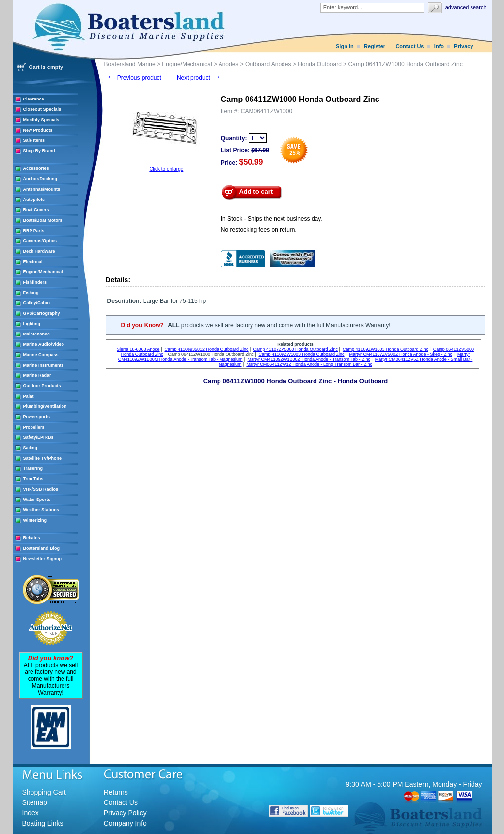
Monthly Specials (41, 120)
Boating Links (43, 823)
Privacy (463, 46)
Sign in (345, 46)
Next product (199, 78)
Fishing (31, 293)
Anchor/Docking (40, 179)
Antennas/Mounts (42, 189)
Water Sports (37, 500)
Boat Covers (36, 210)
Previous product (134, 78)
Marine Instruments (44, 365)
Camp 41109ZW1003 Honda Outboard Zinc (385, 349)
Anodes (229, 64)
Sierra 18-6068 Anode (138, 349)
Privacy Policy (125, 813)
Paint (29, 396)
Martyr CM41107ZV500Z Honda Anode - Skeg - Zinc (401, 354)
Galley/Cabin (37, 303)
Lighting (32, 324)
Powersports (37, 417)
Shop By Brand (39, 151)
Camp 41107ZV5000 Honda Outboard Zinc (295, 349)
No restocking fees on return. (259, 230)
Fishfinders (35, 282)
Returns (116, 792)
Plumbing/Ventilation (45, 406)
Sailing (31, 448)
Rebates (32, 538)
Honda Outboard (320, 64)
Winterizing (35, 520)
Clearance (34, 99)
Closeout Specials (42, 109)
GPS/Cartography (42, 313)
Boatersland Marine (130, 64)
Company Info (125, 823)
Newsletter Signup (43, 559)
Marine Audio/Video (44, 344)
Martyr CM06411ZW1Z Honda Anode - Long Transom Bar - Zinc (309, 364)
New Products (38, 130)
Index (31, 813)
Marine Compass (41, 355)
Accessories (36, 168)
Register (375, 46)
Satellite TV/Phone (43, 458)
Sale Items (34, 140)
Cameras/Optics (40, 241)
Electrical (33, 262)
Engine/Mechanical (43, 272)
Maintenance (37, 334)
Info (439, 46)
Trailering (33, 468)
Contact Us (409, 46)
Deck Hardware (39, 251)
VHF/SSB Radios (41, 489)
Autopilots (34, 200)
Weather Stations (41, 510)
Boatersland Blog (42, 548)
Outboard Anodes (268, 64)
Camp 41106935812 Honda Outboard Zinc (206, 349)
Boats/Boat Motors (43, 220)
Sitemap (35, 802)
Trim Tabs (33, 479)
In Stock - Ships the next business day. (272, 219)
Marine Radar (37, 375)
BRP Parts (34, 231)
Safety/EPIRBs (38, 437)
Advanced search (466, 7)
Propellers (34, 427)
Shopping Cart (44, 792)
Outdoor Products (42, 386)
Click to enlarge (166, 169)
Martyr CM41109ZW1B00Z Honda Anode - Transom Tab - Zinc (308, 359)
